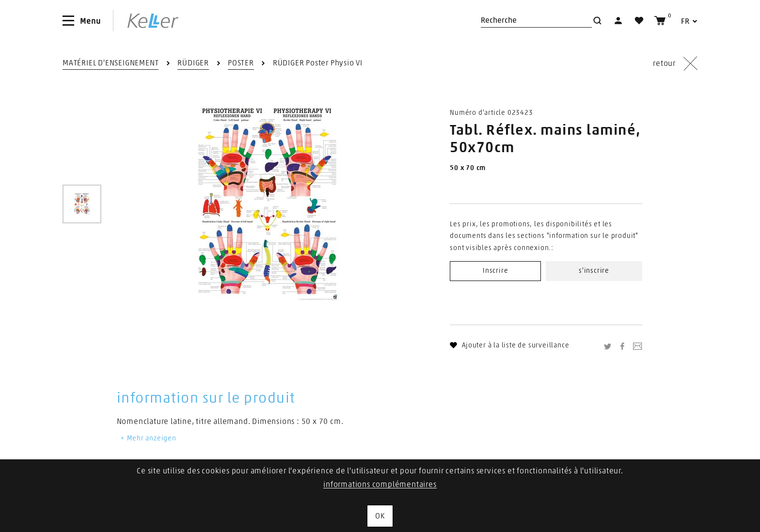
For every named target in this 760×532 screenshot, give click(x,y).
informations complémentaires (380, 485)
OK (380, 516)
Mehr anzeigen (148, 438)
